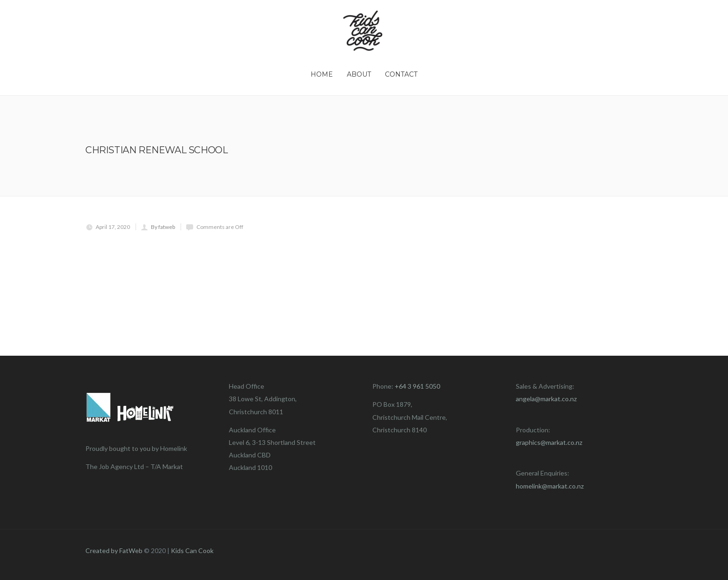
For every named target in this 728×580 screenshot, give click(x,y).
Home (322, 74)
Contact (401, 74)
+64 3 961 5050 (417, 386)
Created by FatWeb (114, 551)
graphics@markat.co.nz (549, 442)
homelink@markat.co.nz (550, 486)
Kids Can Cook (192, 551)
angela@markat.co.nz (546, 399)
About (359, 74)
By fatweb (163, 227)
